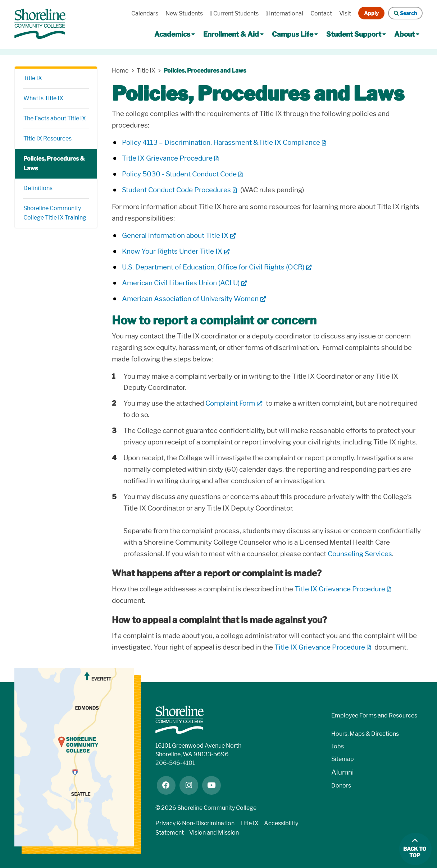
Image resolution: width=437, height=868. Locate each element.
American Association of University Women (190, 299)
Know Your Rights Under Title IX (172, 251)
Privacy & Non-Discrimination (195, 823)
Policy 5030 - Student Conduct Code (179, 174)
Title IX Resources (47, 138)
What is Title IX (43, 98)
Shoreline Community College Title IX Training (55, 213)
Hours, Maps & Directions (365, 734)
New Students (184, 13)
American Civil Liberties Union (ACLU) (181, 283)
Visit (345, 13)
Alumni (343, 772)
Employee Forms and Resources (374, 715)
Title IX (33, 78)
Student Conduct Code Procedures (176, 190)
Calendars (145, 13)
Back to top (415, 852)
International (284, 13)
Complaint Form (230, 403)
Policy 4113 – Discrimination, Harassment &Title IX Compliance (221, 142)
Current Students (234, 13)
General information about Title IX (175, 236)
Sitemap (343, 759)
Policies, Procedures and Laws (205, 71)
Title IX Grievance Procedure (167, 158)
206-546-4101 (175, 763)
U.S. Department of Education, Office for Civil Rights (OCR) (213, 267)
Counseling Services (360, 554)
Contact (321, 13)
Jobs (338, 746)
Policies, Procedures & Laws (54, 163)
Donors (341, 786)
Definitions (38, 188)
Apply (371, 13)
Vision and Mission (214, 833)
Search (405, 13)
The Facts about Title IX (55, 118)
